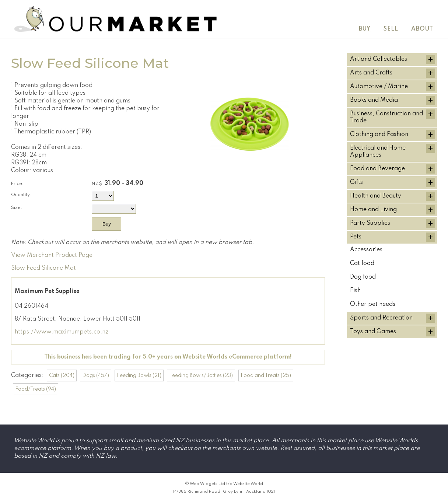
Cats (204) (62, 375)
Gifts (356, 182)
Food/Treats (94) (36, 389)
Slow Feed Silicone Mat (43, 268)
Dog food (363, 277)
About (422, 29)
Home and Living (373, 210)
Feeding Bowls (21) (139, 375)
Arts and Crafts (371, 73)
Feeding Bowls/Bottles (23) (201, 375)
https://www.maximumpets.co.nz (62, 332)
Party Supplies (370, 223)
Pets (356, 237)
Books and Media (374, 100)
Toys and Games (373, 332)
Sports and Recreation (381, 318)
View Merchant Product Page (52, 255)
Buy (365, 29)
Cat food (362, 263)
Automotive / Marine (379, 87)
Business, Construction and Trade (386, 117)
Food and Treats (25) (266, 375)
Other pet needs (373, 304)
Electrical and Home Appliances (378, 152)
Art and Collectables (379, 59)
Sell (391, 29)
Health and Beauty (376, 196)
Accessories (366, 250)
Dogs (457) (96, 375)
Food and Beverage (377, 169)
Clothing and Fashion (379, 135)
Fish (355, 291)
